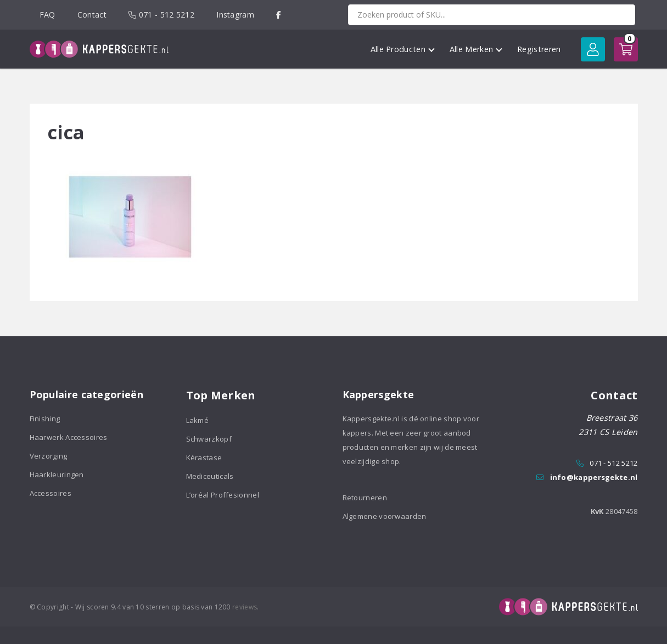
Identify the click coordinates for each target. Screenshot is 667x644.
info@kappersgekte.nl (594, 477)
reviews (245, 607)
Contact (92, 15)
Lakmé (198, 420)
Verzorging (49, 456)
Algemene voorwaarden (385, 516)
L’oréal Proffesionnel (223, 495)
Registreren (539, 49)
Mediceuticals (210, 476)
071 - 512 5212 (161, 15)
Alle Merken (476, 49)
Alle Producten (403, 49)
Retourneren (365, 498)
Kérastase (204, 457)
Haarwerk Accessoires (69, 437)
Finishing (45, 419)
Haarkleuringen (57, 474)
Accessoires (51, 493)
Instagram (235, 15)
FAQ (47, 15)
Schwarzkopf (209, 439)
